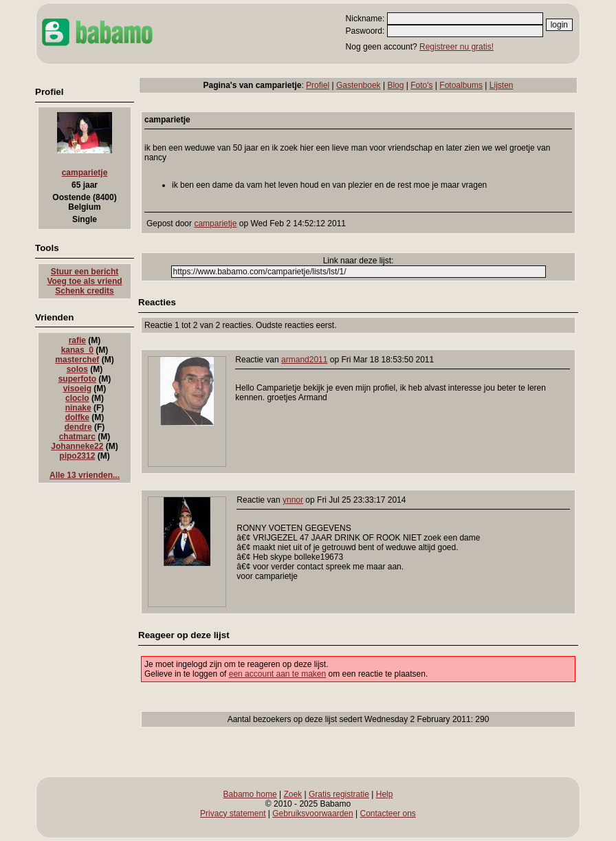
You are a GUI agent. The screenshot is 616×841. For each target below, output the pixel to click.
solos (77, 369)
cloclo (77, 398)
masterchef (77, 360)
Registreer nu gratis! (456, 47)
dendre (78, 427)
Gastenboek (359, 85)
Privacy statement (233, 813)
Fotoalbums (461, 85)
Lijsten (502, 85)
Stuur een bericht (85, 272)
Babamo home (250, 794)
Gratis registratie (339, 794)
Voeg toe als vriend (84, 281)
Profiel (318, 85)
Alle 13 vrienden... (85, 475)
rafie (77, 340)
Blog (395, 85)
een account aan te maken (277, 674)
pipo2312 (77, 456)
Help (385, 794)
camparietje (85, 173)
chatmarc (77, 437)
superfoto (77, 379)
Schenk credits (84, 291)
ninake (78, 408)
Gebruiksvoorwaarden (312, 813)
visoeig (77, 389)
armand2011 (304, 360)
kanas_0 (77, 350)
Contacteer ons (387, 813)
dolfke (77, 417)
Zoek (293, 794)
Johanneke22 (77, 446)
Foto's (421, 85)
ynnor (293, 500)
